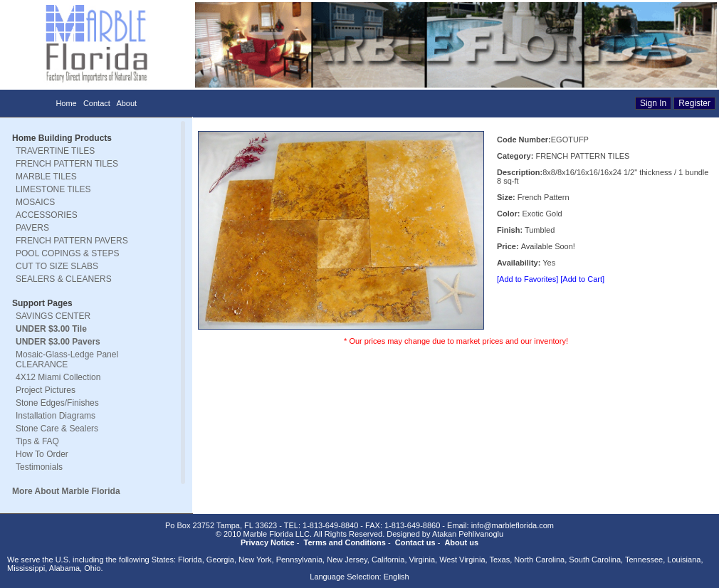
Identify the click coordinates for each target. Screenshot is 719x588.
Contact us (415, 542)
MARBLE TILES (46, 177)
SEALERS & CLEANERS (64, 279)
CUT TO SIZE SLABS (57, 266)
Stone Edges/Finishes (57, 403)
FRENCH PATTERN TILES (67, 164)
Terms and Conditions (345, 542)
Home (66, 103)
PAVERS (32, 228)
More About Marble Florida (66, 491)
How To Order (42, 454)
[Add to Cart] (582, 279)
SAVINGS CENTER (53, 316)
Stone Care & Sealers (57, 429)
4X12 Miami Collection (58, 377)
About (126, 103)
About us (461, 542)
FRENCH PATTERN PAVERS (72, 241)
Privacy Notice (268, 542)
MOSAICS (35, 202)
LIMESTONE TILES (53, 189)
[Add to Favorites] (528, 279)
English (397, 577)
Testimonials (39, 467)
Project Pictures (46, 390)
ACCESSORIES (47, 215)
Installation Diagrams (56, 416)
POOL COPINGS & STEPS (68, 253)
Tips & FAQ (37, 441)
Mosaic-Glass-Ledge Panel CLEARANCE (67, 359)
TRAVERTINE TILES (55, 151)
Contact (97, 103)
